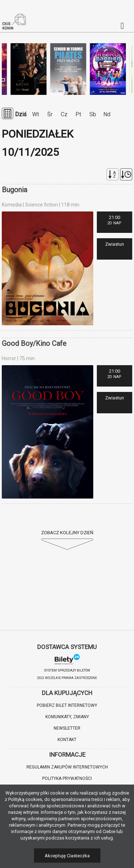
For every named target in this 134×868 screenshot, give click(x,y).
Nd (107, 114)
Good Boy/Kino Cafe (34, 343)
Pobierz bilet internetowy (67, 705)
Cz (64, 114)
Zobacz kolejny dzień (67, 533)
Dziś (21, 114)
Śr (50, 114)
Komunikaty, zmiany (67, 717)
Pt (78, 114)
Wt (36, 114)
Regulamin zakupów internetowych (67, 767)
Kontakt (67, 740)
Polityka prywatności (67, 778)
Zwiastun (115, 244)
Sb (93, 114)
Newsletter (67, 728)
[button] (14, 854)
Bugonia (14, 190)
